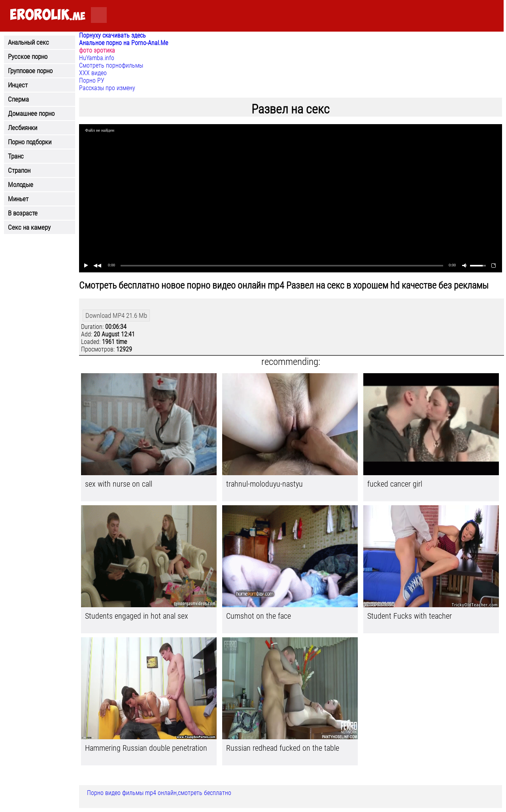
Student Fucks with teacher (410, 616)
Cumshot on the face (259, 616)
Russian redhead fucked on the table (283, 748)
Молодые (21, 185)
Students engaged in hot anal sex (137, 616)
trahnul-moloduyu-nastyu (264, 484)
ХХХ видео (93, 73)
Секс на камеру (29, 227)
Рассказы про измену (107, 88)
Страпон (19, 170)
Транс (16, 156)
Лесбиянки (23, 128)
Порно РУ (92, 80)
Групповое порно (30, 71)
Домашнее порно (31, 113)
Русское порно (28, 57)
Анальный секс (28, 42)
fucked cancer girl (395, 484)
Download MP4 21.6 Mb (116, 315)
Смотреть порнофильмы (111, 65)
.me (48, 15)
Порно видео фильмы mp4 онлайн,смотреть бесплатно (159, 793)
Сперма (18, 99)
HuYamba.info (97, 58)
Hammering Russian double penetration (146, 748)
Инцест (18, 85)
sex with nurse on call (119, 484)
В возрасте (23, 213)
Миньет (18, 199)
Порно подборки (30, 142)
